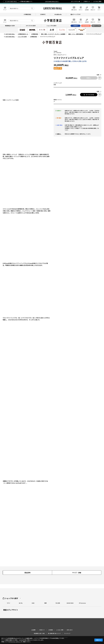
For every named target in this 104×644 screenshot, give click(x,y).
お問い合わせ (70, 630)
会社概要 (33, 630)
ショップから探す (12, 598)
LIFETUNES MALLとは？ (52, 1)
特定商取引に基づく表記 (39, 633)
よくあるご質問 (97, 1)
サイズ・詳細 (77, 573)
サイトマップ (67, 633)
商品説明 (27, 573)
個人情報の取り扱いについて (54, 633)
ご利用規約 (51, 630)
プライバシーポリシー (15, 642)
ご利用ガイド (87, 1)
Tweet (55, 51)
